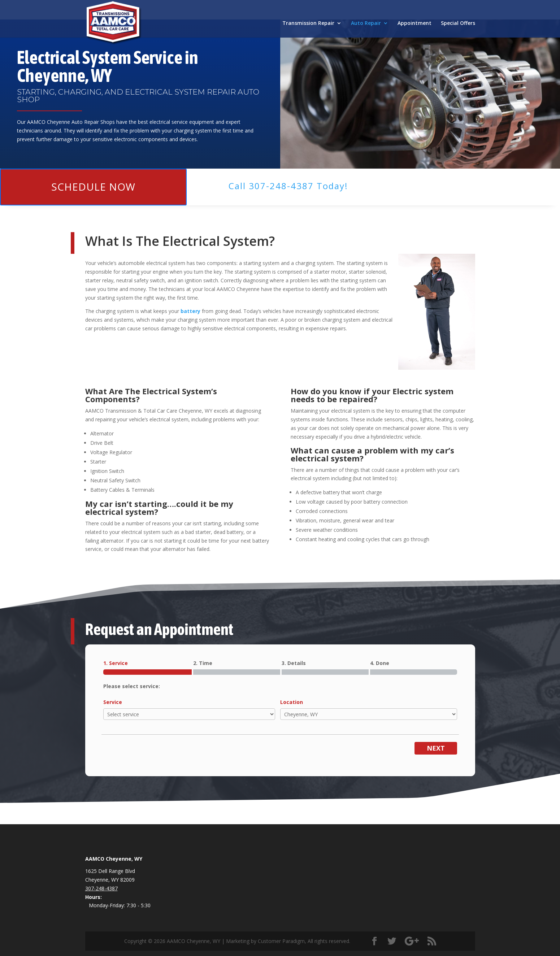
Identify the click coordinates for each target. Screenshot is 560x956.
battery (190, 311)
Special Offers (458, 23)
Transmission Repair (308, 23)
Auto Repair (366, 23)
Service (113, 702)
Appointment (414, 23)
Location (292, 702)
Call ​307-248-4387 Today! (288, 186)
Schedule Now (93, 187)
